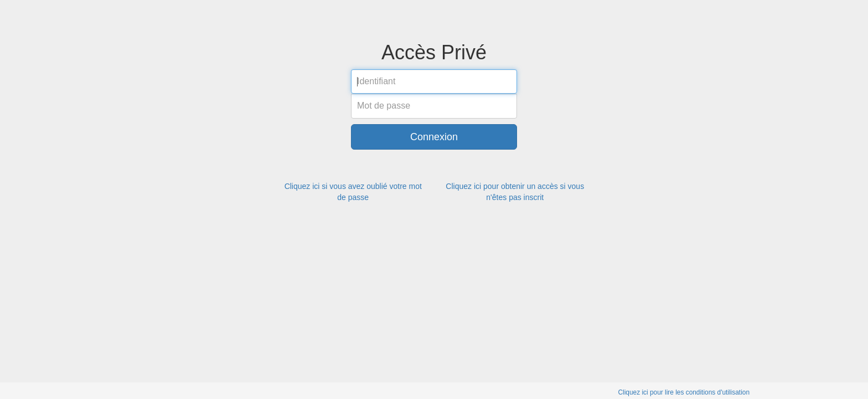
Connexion (434, 137)
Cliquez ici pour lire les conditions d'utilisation (684, 392)
